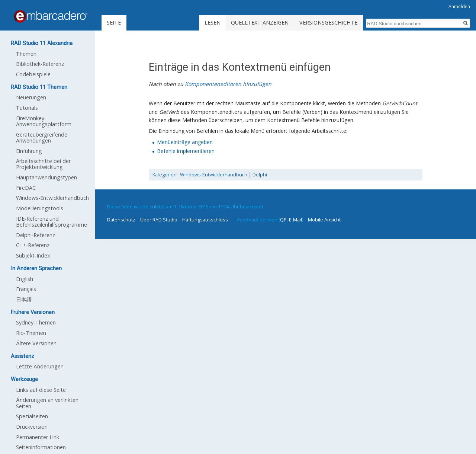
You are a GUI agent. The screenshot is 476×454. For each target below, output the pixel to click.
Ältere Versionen (36, 343)
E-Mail (295, 220)
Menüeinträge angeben (185, 142)
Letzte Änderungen (40, 366)
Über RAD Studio (159, 220)
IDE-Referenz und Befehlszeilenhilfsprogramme (52, 222)
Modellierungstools (40, 208)
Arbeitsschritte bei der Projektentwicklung (43, 164)
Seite (114, 23)
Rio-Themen (31, 333)
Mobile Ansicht (324, 220)
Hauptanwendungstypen (46, 177)
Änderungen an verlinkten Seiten (47, 403)
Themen (26, 54)
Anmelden (459, 7)
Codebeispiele (33, 74)
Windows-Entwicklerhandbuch (214, 175)
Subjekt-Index (33, 255)
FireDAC (26, 188)
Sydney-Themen (36, 322)
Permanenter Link (38, 437)
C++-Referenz (33, 245)
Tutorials (27, 108)
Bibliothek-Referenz (40, 64)
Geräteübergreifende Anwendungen (42, 138)
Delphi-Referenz (36, 235)
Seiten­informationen (41, 447)
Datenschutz (121, 220)
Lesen (213, 23)
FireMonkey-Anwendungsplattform (44, 121)
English (25, 279)
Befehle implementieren (186, 151)
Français (26, 289)
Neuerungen (31, 97)
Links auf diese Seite (41, 390)
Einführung (29, 151)
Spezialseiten (32, 416)
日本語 (24, 299)
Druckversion (32, 427)
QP (283, 220)
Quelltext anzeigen (260, 23)
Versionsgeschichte (328, 23)
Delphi (260, 175)
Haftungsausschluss (205, 220)
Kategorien (165, 175)
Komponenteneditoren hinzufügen (228, 84)
